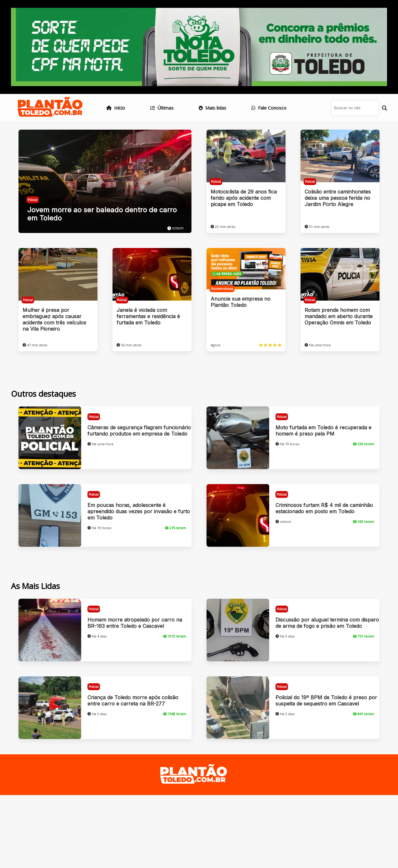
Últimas (162, 108)
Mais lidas (212, 108)
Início (116, 108)
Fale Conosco (269, 108)
